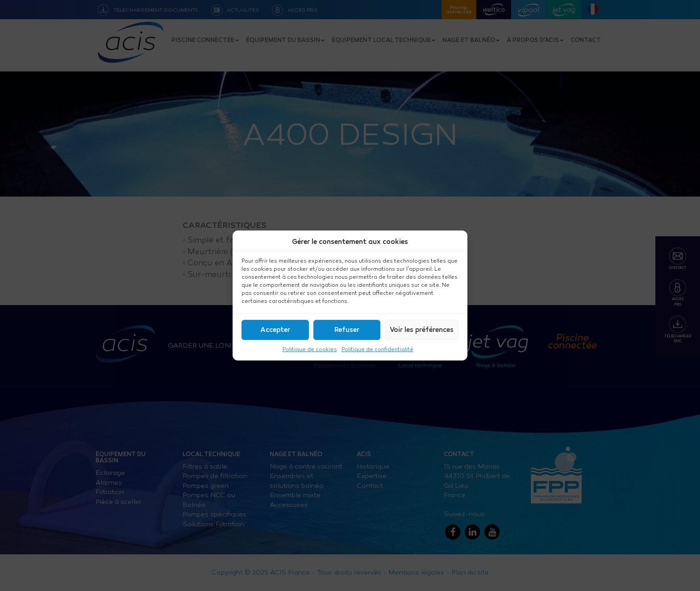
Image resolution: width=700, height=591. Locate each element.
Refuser (347, 330)
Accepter (275, 330)
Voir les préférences (422, 330)
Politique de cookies (310, 349)
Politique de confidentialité (377, 349)
